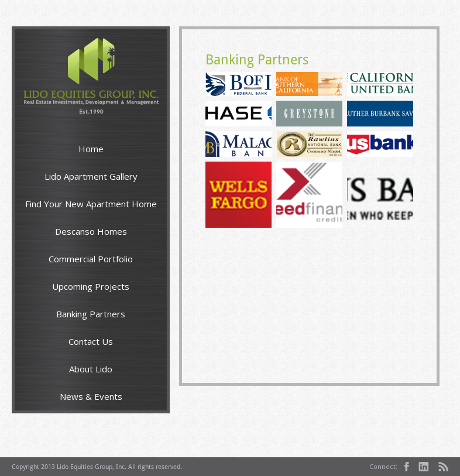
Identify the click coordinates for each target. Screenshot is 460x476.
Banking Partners (91, 314)
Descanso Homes (91, 231)
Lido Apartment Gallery (91, 176)
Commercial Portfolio (91, 259)
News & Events (91, 396)
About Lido (91, 369)
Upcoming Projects (91, 286)
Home (91, 149)
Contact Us (91, 341)
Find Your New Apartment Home (91, 204)
